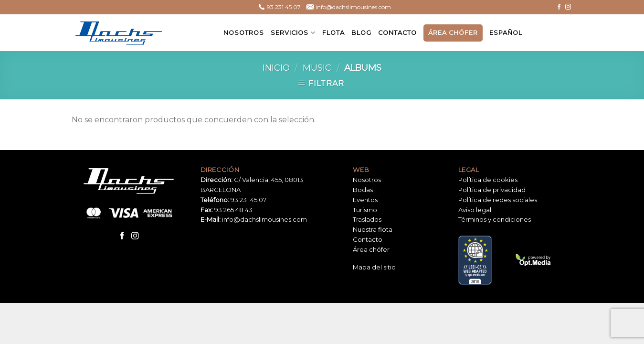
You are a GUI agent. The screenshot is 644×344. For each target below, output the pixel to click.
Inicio (276, 68)
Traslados (367, 219)
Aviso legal (475, 210)
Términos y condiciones (495, 219)
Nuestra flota (373, 229)
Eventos (365, 200)
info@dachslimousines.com (264, 219)
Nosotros (244, 33)
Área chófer (453, 33)
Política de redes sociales (498, 200)
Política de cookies (488, 180)
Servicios (293, 33)
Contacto (397, 33)
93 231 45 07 (248, 200)
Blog (361, 33)
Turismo (365, 210)
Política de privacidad (492, 190)
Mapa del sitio (374, 267)
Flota (333, 33)
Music (317, 68)
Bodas (363, 190)
